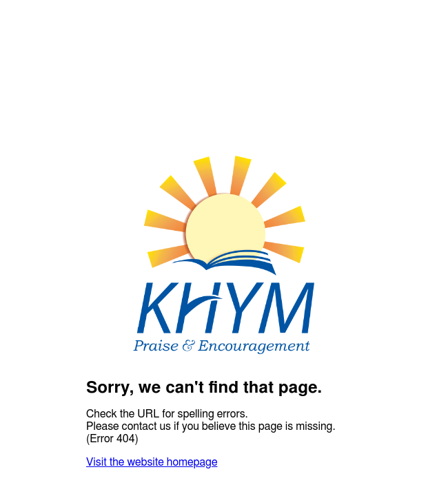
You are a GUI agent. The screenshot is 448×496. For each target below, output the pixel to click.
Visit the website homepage (152, 462)
